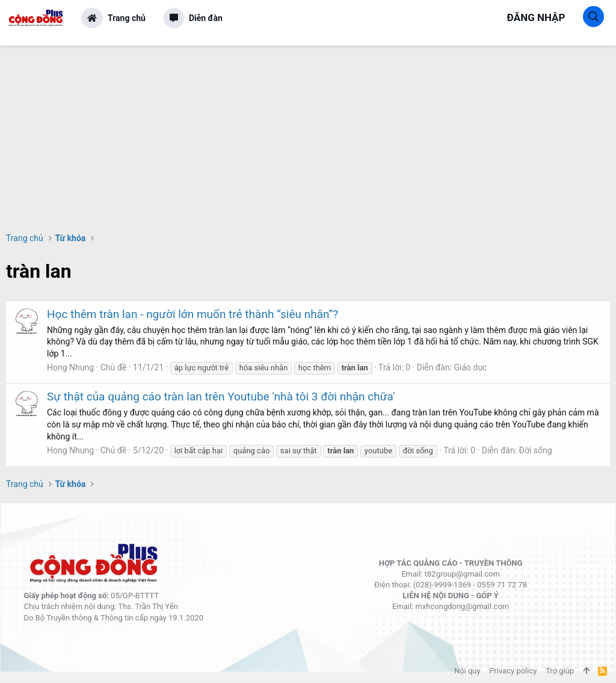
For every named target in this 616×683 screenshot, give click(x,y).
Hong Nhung (70, 367)
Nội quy (467, 671)
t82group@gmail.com (462, 574)
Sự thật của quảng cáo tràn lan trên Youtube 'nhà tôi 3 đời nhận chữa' (221, 397)
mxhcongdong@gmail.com (462, 606)
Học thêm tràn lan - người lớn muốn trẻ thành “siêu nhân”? (192, 314)
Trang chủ (127, 18)
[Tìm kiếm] (593, 17)
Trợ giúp (560, 671)
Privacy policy (513, 671)
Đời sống (536, 450)
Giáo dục (470, 367)
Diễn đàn (206, 18)
